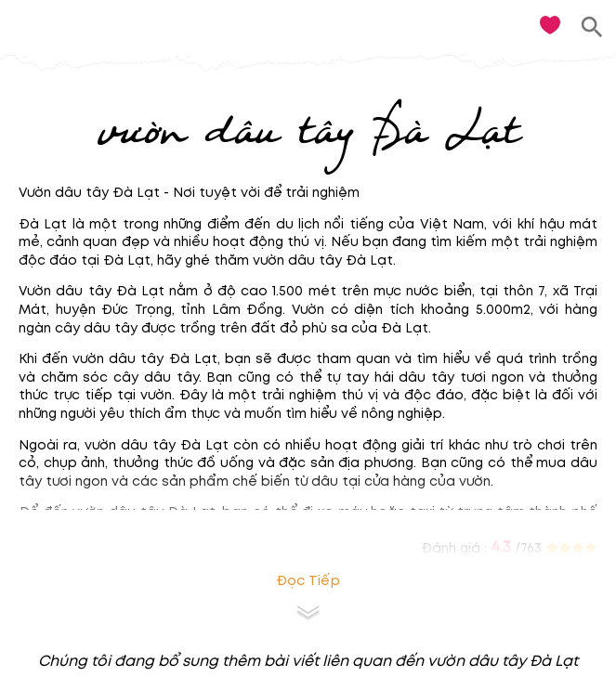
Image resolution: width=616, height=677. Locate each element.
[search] (592, 27)
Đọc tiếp (308, 581)
